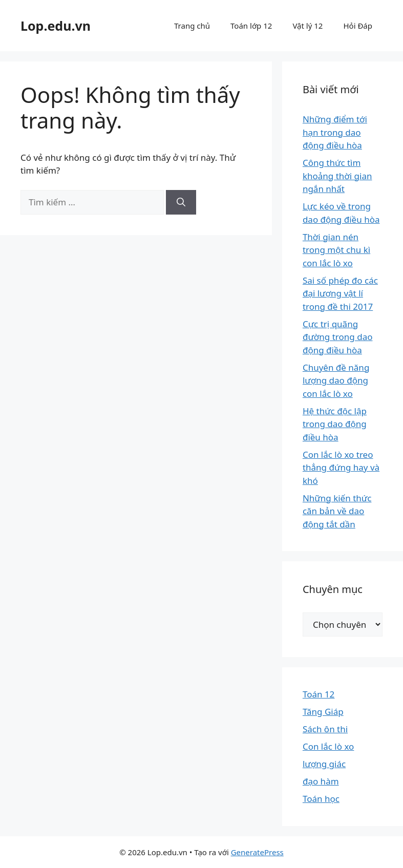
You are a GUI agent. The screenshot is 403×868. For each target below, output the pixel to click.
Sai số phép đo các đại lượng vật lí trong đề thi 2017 (340, 293)
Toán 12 (319, 694)
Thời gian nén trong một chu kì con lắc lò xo (336, 250)
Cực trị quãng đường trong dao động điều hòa (338, 337)
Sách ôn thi (325, 729)
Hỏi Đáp (358, 26)
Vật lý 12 (307, 26)
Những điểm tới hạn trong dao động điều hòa (335, 132)
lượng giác (324, 764)
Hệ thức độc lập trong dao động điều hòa (335, 424)
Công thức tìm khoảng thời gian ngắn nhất (337, 176)
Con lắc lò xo (328, 746)
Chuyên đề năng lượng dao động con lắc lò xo (336, 380)
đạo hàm (321, 781)
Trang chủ (192, 26)
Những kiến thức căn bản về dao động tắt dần (337, 511)
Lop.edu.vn (56, 26)
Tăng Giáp (323, 712)
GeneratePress (257, 852)
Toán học (321, 799)
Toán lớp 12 (251, 26)
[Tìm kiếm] (181, 202)
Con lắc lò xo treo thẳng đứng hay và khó (341, 468)
